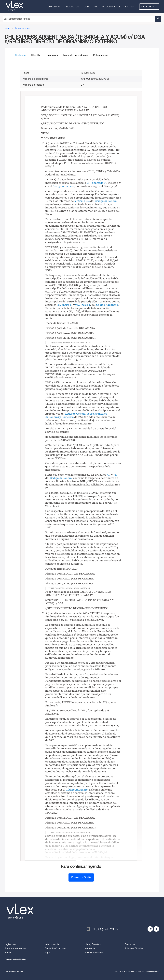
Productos (72, 7)
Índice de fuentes (94, 953)
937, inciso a (83, 305)
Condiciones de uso (14, 972)
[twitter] (150, 929)
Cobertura (91, 7)
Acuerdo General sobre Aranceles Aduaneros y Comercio (76, 415)
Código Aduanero (64, 186)
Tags (47, 953)
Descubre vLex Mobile (15, 960)
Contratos (130, 944)
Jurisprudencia (52, 944)
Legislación (10, 944)
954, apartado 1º (96, 183)
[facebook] (156, 929)
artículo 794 (82, 201)
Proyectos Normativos (15, 948)
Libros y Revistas (93, 944)
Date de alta (149, 6)
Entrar (130, 7)
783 (115, 475)
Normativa (90, 948)
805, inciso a (64, 305)
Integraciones (111, 7)
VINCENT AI (54, 7)
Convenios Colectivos (55, 948)
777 (109, 475)
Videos (8, 953)
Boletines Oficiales (134, 948)
